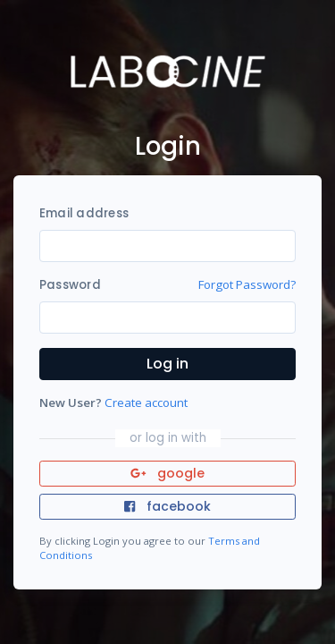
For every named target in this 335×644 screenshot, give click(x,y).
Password (70, 285)
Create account (146, 402)
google (167, 473)
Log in (167, 364)
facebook (167, 506)
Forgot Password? (247, 284)
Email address (84, 213)
